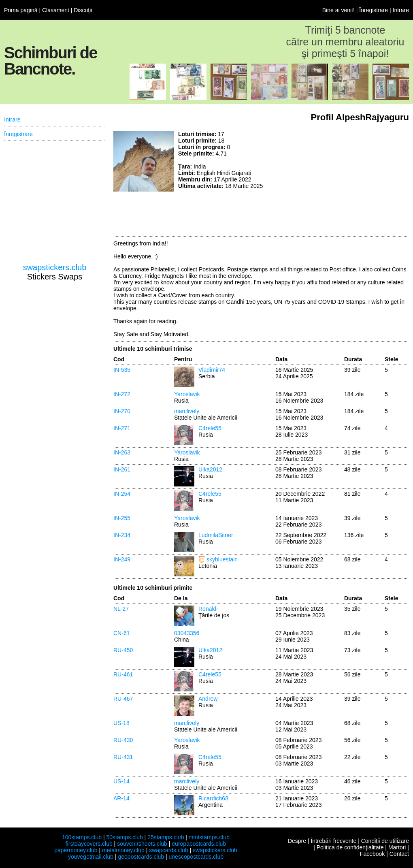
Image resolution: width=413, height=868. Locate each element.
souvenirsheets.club (142, 844)
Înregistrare (374, 10)
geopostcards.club (141, 857)
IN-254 (122, 494)
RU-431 (123, 757)
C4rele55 (210, 428)
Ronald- (208, 609)
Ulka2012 (210, 469)
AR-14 (121, 798)
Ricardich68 (213, 798)
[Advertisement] (352, 181)
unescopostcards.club (196, 857)
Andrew (208, 699)
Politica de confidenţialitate (350, 847)
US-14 (121, 781)
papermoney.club (76, 850)
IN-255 (122, 518)
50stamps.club (124, 837)
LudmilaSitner (216, 535)
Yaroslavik (187, 394)
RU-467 (123, 699)
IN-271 (122, 428)
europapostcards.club (199, 844)
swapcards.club (169, 850)
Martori (397, 847)
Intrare (401, 10)
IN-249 (122, 559)
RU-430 (123, 740)
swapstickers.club (55, 267)
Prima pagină (21, 10)
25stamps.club (166, 837)
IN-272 (122, 394)
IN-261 (122, 469)
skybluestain (222, 559)
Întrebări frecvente (333, 841)
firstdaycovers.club (89, 844)
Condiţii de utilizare (385, 841)
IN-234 (122, 535)
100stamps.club (82, 837)
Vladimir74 (212, 370)
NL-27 (121, 609)
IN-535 (122, 370)
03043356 (187, 633)
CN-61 (121, 633)
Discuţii (83, 10)
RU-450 (123, 650)
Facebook (372, 854)
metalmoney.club (123, 850)
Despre (297, 841)
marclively (187, 411)
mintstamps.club (209, 837)
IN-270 (122, 411)
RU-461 (123, 674)
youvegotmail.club (91, 857)
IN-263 (122, 452)
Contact (399, 854)
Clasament (56, 10)
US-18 (121, 723)
